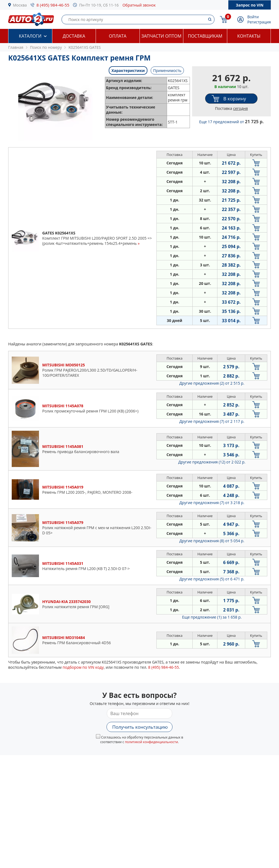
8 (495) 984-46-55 (53, 5)
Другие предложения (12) (212, 462)
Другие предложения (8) (212, 541)
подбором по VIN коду (83, 667)
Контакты (249, 36)
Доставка (74, 36)
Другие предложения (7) (212, 421)
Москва (20, 5)
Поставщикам (205, 36)
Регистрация (259, 22)
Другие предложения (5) (212, 579)
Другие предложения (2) (212, 383)
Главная (16, 47)
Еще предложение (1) (212, 617)
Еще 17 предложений (231, 122)
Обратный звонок (139, 5)
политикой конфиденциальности (151, 742)
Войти (253, 17)
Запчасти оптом (161, 36)
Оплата (118, 36)
